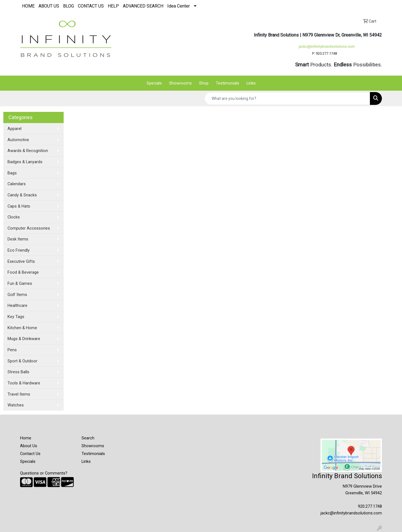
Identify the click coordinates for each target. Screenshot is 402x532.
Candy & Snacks (22, 195)
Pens (12, 350)
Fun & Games (20, 283)
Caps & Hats (19, 206)
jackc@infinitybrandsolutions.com (327, 46)
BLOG (69, 6)
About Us (29, 446)
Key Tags (16, 317)
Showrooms (180, 83)
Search (88, 438)
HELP (113, 6)
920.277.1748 (370, 506)
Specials (154, 83)
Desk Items (18, 239)
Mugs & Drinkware (24, 339)
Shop (204, 83)
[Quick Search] (287, 98)
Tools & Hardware (24, 383)
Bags (12, 173)
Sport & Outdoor (22, 361)
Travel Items (19, 394)
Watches (16, 405)
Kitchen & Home (22, 328)
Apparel (15, 129)
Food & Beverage (23, 272)
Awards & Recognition (28, 151)
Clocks (14, 217)
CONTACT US (91, 6)
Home (26, 438)
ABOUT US (49, 6)
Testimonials (228, 83)
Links (251, 83)
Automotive (18, 140)
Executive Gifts (21, 261)
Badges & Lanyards (25, 162)
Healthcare (17, 305)
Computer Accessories (29, 228)
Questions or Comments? (44, 473)
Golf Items (17, 295)
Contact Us (30, 454)
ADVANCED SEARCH (143, 6)
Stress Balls (18, 372)
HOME (28, 6)
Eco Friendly (19, 250)
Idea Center (179, 6)
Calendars (17, 184)
